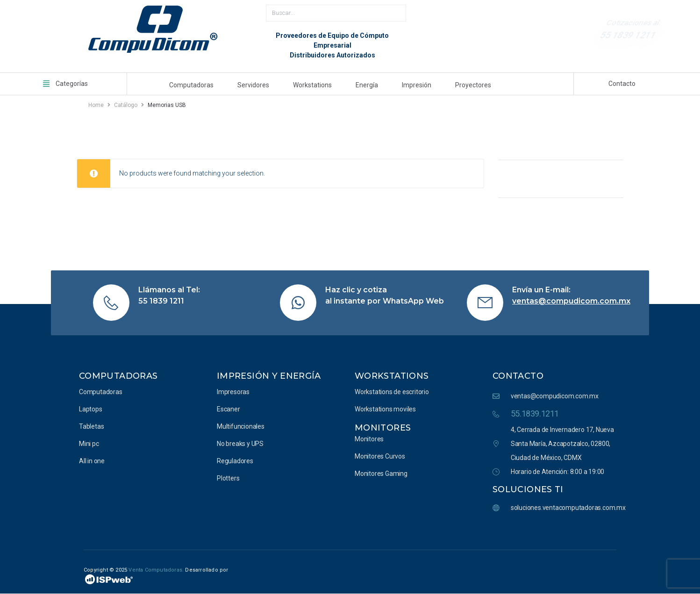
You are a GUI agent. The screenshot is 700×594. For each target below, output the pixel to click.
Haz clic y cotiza (356, 290)
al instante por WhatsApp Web (385, 301)
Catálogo (126, 105)
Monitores (383, 428)
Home (96, 105)
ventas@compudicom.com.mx (571, 301)
